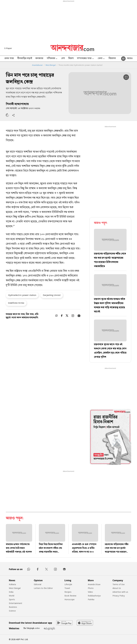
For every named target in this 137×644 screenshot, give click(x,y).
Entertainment (16, 603)
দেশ (63, 59)
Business (13, 607)
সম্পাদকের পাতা (86, 59)
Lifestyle (68, 584)
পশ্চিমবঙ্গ (52, 59)
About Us (117, 588)
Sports (12, 599)
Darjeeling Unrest (52, 295)
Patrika (91, 599)
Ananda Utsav (94, 584)
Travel (67, 588)
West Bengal (51, 65)
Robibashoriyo (94, 596)
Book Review (70, 596)
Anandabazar (37, 65)
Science (12, 611)
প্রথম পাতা (9, 59)
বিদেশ (71, 59)
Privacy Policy (119, 596)
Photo (91, 588)
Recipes (68, 592)
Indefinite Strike (16, 303)
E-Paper (8, 48)
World (12, 596)
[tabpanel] (110, 437)
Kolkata (12, 584)
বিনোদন (112, 59)
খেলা (101, 59)
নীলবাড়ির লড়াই (25, 59)
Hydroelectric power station (22, 295)
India (11, 592)
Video (90, 592)
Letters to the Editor (43, 588)
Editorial (38, 584)
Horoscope (69, 599)
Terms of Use (119, 584)
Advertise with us (120, 592)
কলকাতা (39, 59)
